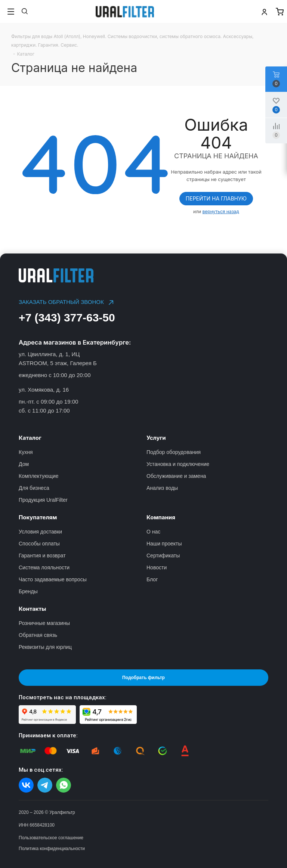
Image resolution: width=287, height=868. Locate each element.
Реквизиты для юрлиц (45, 647)
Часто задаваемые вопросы (53, 579)
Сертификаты (163, 556)
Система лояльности (44, 567)
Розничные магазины (44, 623)
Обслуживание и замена (176, 476)
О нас (153, 532)
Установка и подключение (178, 464)
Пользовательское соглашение (51, 838)
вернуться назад (221, 211)
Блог (152, 579)
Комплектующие (39, 476)
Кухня (26, 452)
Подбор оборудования (174, 452)
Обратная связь (38, 635)
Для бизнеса (34, 488)
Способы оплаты (39, 544)
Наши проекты (164, 544)
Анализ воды (162, 488)
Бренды (28, 591)
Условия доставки (40, 532)
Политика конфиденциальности (52, 849)
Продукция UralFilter (43, 500)
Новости (157, 567)
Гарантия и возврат (42, 556)
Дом (24, 464)
